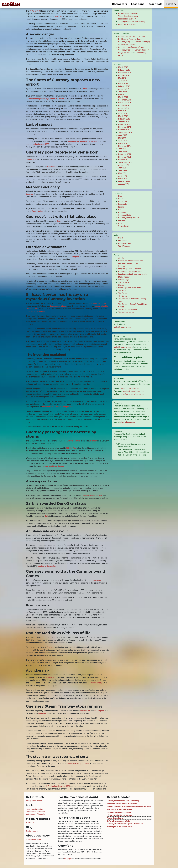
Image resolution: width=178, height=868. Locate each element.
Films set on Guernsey (127, 19)
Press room (30, 823)
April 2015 (122, 141)
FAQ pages (68, 859)
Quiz (120, 223)
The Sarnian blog (32, 831)
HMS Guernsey (96, 683)
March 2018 (123, 84)
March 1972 (123, 179)
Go (119, 210)
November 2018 (125, 73)
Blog (120, 196)
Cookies (122, 266)
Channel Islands (73, 441)
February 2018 (124, 86)
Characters (119, 4)
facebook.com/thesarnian (133, 391)
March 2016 (123, 116)
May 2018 (122, 78)
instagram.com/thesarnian (134, 394)
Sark (47, 516)
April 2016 (122, 113)
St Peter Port (35, 11)
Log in (121, 238)
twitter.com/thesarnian (130, 389)
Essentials (155, 4)
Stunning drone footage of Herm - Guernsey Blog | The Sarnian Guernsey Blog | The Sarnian (134, 50)
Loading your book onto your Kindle (133, 274)
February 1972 (124, 181)
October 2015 (124, 130)
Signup (121, 285)
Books (121, 199)
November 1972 (125, 157)
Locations (138, 4)
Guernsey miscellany (33, 839)
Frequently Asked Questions (130, 269)
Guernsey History (125, 215)
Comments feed (125, 243)
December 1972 (125, 154)
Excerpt (121, 207)
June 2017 (123, 92)
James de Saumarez (98, 303)
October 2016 (124, 105)
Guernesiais (52, 167)
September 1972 (125, 162)
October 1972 (124, 160)
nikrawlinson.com (128, 422)
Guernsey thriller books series (130, 271)
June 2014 (123, 152)
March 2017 (123, 97)
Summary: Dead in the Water (130, 288)
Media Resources (125, 277)
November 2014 (125, 146)
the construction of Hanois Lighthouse (58, 407)
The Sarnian (123, 291)
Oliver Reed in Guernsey (128, 13)
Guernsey (58, 16)
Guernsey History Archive (129, 218)
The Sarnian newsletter (128, 310)
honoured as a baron (59, 306)
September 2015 (125, 132)
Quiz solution (124, 226)
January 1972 (124, 184)
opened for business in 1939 (38, 144)
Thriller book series (126, 312)
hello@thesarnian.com (123, 327)
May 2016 (122, 111)
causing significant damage (53, 466)
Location (122, 221)
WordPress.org (124, 246)
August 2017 (123, 89)
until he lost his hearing (35, 311)
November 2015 (125, 127)
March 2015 (123, 143)
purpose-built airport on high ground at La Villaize (46, 99)
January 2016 (124, 122)
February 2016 (124, 119)
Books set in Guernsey (127, 24)
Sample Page (124, 280)
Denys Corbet (38, 211)
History (171, 4)
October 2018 (124, 75)
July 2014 (122, 149)
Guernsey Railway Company (78, 763)
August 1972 (123, 165)
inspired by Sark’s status (48, 566)
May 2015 (122, 138)
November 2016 (125, 103)
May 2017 (122, 94)
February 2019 (124, 70)
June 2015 (123, 135)
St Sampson (74, 257)
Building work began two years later (83, 141)
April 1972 (122, 176)
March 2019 (123, 67)
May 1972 (122, 173)
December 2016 (125, 100)
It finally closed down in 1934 (58, 786)
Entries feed (123, 241)
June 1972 (123, 171)
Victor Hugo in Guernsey (128, 16)
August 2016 (123, 108)
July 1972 (122, 168)
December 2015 (125, 124)
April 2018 (122, 81)
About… (121, 258)
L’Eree (84, 89)
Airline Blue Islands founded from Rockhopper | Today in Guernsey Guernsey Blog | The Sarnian (132, 39)
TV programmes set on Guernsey (132, 22)
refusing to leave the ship (92, 495)
